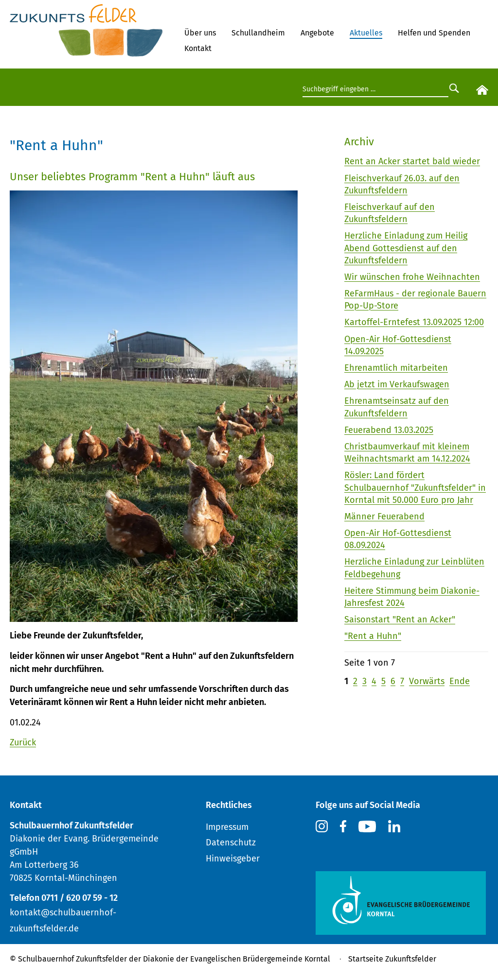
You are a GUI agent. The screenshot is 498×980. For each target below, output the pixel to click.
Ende (460, 681)
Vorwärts (427, 681)
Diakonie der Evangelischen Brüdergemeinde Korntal (237, 959)
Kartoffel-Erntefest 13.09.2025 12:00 (414, 322)
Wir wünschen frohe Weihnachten (412, 277)
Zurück (23, 742)
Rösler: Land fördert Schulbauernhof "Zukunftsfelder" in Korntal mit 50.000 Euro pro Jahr (415, 487)
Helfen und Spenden (434, 33)
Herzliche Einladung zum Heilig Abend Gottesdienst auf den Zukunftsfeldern (406, 248)
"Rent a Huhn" (373, 636)
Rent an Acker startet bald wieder (412, 161)
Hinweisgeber (233, 859)
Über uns (200, 33)
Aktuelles (366, 33)
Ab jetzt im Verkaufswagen (397, 384)
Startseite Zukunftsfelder (392, 959)
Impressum (227, 827)
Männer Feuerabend (384, 516)
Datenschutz (231, 842)
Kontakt (198, 48)
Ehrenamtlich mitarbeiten (396, 368)
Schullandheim (258, 33)
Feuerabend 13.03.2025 (389, 430)
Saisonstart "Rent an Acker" (400, 619)
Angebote (317, 33)
